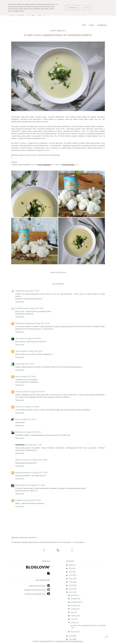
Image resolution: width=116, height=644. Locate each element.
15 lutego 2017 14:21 (39, 473)
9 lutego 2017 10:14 (28, 419)
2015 (71, 639)
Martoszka (19, 432)
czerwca (74, 616)
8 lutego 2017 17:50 (31, 291)
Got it (87, 8)
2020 (71, 582)
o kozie (91, 25)
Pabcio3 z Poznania (23, 460)
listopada (75, 599)
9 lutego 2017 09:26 (28, 377)
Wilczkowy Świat (22, 392)
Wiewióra (19, 291)
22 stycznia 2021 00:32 (32, 500)
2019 (71, 585)
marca (73, 619)
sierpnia (74, 609)
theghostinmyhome (23, 473)
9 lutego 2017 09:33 (31, 407)
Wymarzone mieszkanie (24, 323)
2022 (71, 575)
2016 (71, 636)
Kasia (17, 377)
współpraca (102, 25)
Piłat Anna (52, 641)
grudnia (74, 595)
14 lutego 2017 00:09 (39, 460)
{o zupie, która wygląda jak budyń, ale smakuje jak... (88, 626)
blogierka (19, 500)
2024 (71, 568)
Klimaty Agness (21, 485)
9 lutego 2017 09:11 (35, 351)
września (74, 605)
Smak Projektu (21, 351)
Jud (17, 364)
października (76, 602)
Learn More (73, 8)
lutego (74, 622)
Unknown (19, 407)
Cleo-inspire (20, 338)
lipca (73, 612)
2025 (71, 565)
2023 (71, 572)
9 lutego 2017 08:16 (33, 338)
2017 (71, 592)
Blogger (80, 641)
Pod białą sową (21, 308)
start (84, 25)
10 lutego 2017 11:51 (33, 445)
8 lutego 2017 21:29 (42, 323)
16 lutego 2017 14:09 (36, 485)
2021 (71, 579)
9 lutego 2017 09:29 (37, 392)
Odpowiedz (20, 302)
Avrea (17, 419)
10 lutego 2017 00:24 (32, 432)
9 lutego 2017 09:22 (26, 364)
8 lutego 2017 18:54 (35, 308)
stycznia (74, 632)
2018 (71, 589)
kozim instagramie (44, 165)
